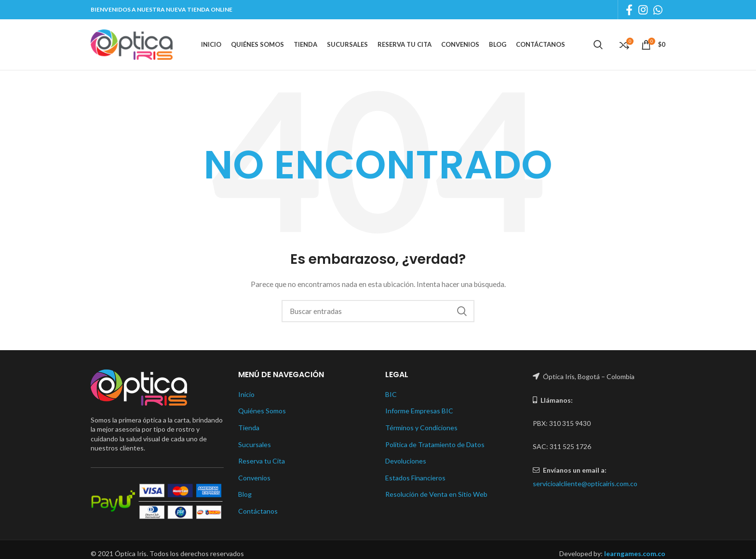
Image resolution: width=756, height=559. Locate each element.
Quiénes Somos (262, 411)
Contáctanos (258, 511)
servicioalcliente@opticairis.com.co (585, 484)
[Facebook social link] (629, 10)
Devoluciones (406, 461)
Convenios (254, 478)
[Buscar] (378, 311)
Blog (245, 494)
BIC (391, 394)
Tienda (249, 428)
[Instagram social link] (643, 10)
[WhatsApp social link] (658, 10)
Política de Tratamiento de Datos (435, 444)
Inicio (246, 394)
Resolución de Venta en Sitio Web (436, 494)
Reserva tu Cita (262, 461)
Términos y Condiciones (421, 428)
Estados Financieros (415, 478)
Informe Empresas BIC (419, 411)
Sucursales (255, 444)
